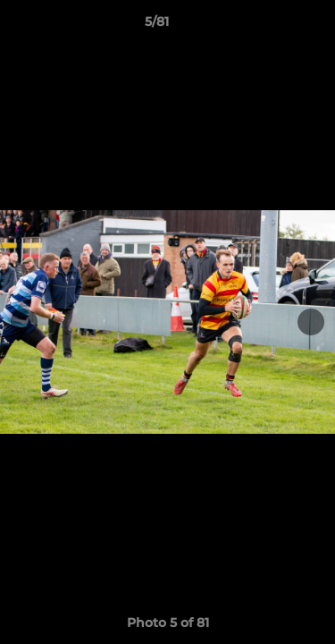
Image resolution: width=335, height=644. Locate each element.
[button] (271, 26)
